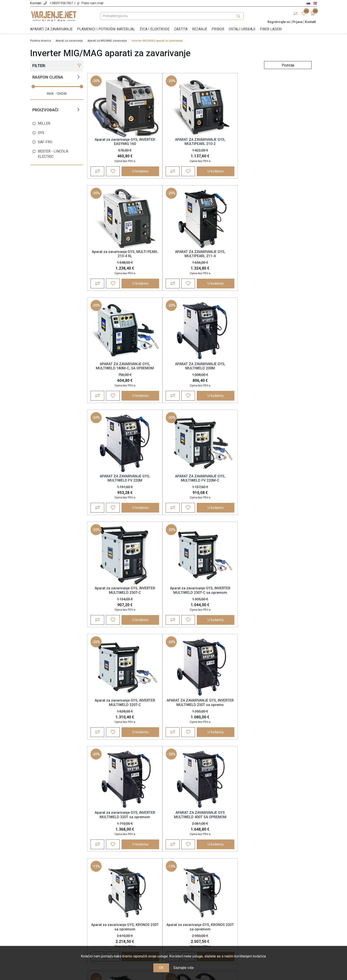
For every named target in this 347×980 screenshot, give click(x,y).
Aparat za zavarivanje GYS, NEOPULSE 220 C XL (285, 728)
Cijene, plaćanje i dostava (137, 908)
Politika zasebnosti (137, 902)
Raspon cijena (48, 77)
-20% (96, 82)
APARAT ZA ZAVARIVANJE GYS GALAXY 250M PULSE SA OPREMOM (228, 612)
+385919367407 (61, 3)
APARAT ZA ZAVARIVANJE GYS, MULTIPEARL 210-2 (172, 143)
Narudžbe (210, 895)
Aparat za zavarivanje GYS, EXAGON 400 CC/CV (228, 728)
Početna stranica (40, 41)
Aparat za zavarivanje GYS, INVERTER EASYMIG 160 (115, 143)
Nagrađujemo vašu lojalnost (137, 921)
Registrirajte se (279, 22)
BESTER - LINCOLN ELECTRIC (53, 154)
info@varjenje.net (66, 920)
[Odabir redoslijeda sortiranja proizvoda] (288, 65)
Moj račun (210, 889)
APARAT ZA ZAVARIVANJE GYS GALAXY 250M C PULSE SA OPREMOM (172, 612)
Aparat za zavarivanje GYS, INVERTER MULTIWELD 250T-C (115, 375)
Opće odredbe (137, 895)
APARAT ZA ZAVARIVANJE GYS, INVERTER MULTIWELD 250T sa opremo (285, 377)
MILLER (44, 123)
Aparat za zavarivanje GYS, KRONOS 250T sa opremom (228, 493)
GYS (41, 133)
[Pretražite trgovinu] (172, 16)
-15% (209, 432)
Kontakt (310, 22)
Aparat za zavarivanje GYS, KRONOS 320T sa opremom (285, 493)
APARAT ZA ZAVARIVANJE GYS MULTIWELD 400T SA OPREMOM (172, 495)
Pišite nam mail (92, 3)
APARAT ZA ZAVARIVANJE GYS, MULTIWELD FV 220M (228, 257)
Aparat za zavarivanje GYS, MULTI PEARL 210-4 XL (228, 143)
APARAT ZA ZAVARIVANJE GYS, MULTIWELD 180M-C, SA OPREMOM (116, 259)
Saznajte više (184, 968)
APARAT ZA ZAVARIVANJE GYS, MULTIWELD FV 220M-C (285, 257)
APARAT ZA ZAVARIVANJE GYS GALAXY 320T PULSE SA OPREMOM (115, 730)
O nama (137, 889)
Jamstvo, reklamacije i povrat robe (137, 914)
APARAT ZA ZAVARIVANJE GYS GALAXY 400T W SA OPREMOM (172, 730)
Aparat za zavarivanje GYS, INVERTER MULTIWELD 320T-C (228, 375)
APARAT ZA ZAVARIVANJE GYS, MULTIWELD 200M (172, 257)
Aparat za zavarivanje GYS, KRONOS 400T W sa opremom (116, 610)
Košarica (210, 902)
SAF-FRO (45, 142)
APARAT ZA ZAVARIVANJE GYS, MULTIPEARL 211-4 (285, 143)
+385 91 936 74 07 (66, 913)
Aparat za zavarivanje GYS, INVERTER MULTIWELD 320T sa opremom (116, 495)
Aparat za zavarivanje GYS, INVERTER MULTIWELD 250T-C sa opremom (172, 377)
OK (161, 968)
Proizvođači (45, 110)
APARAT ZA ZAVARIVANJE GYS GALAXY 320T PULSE (285, 610)
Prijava (297, 22)
